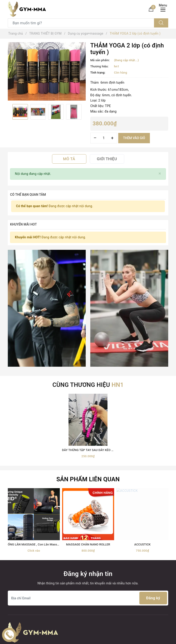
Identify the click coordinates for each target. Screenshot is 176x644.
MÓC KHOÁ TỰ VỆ (21, 620)
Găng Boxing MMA (22, 579)
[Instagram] (40, 539)
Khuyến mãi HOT (23, 224)
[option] (47, 71)
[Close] (160, 174)
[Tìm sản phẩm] (81, 23)
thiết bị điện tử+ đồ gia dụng (29, 603)
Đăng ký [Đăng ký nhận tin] (153, 487)
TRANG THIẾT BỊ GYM (24, 571)
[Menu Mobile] (164, 9)
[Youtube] (31, 539)
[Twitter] (21, 539)
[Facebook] (12, 539)
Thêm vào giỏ (134, 138)
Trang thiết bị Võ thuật (24, 587)
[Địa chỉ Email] (88, 487)
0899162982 (89, 571)
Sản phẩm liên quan (88, 368)
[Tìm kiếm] (161, 23)
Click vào (34, 439)
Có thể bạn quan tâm (28, 195)
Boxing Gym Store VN (142, 566)
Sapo (129, 639)
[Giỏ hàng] (151, 9)
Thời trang (15, 595)
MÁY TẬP (15, 612)
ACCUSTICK (142, 433)
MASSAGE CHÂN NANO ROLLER (88, 433)
